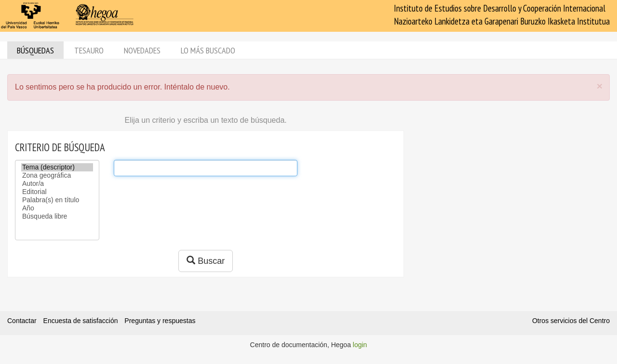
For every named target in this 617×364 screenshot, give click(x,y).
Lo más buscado (208, 50)
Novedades (142, 50)
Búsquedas (35, 50)
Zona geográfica (57, 175)
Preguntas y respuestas (160, 321)
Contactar (22, 321)
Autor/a (57, 184)
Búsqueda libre (57, 216)
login (360, 345)
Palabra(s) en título (57, 200)
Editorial (57, 192)
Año (57, 208)
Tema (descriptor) (57, 167)
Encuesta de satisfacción (81, 321)
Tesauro (89, 50)
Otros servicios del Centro (571, 321)
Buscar (206, 261)
